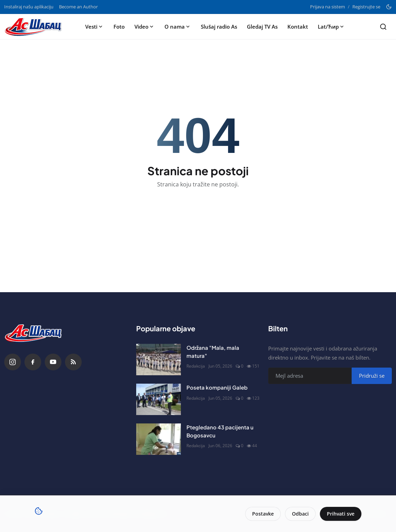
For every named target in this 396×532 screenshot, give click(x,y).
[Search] (383, 27)
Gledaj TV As (262, 27)
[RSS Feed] (73, 362)
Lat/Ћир (331, 27)
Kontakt (298, 27)
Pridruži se (372, 376)
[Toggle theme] (389, 7)
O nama (178, 27)
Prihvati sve (341, 514)
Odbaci (300, 514)
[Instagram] (13, 362)
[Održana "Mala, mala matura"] (159, 360)
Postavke (263, 514)
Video (145, 27)
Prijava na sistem (328, 7)
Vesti (94, 27)
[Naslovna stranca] (35, 27)
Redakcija (196, 366)
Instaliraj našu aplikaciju (29, 7)
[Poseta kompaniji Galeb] (159, 399)
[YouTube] (53, 362)
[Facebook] (33, 362)
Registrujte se (366, 7)
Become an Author (78, 7)
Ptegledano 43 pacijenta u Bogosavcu (220, 431)
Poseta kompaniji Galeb (217, 387)
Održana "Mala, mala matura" (213, 352)
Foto (119, 27)
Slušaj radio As (219, 27)
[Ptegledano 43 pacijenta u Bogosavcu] (159, 439)
